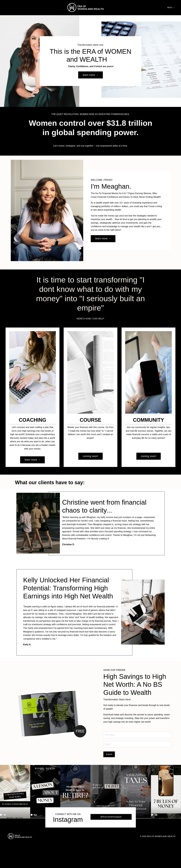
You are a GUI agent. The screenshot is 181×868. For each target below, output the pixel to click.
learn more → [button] (90, 77)
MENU (171, 8)
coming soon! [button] (90, 459)
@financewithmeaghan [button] (111, 842)
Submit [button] (109, 780)
